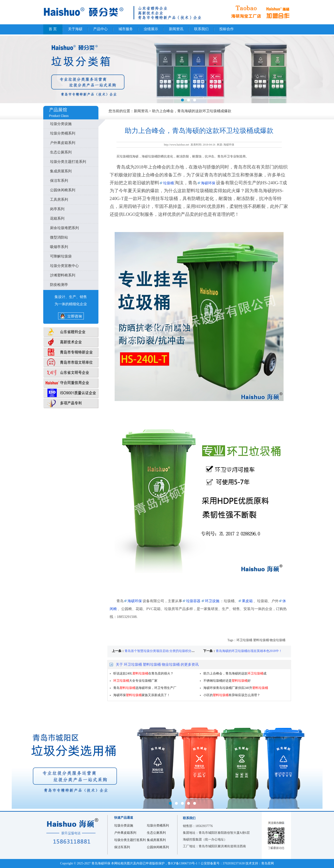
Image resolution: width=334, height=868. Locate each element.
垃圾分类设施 (61, 124)
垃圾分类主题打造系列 (68, 162)
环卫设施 (212, 601)
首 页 (53, 29)
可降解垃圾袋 (61, 256)
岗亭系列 (57, 209)
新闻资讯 (176, 29)
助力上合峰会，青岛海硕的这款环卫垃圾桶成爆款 (192, 111)
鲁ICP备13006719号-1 (183, 863)
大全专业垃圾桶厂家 (135, 681)
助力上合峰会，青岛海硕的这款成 (235, 673)
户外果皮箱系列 (63, 143)
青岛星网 (268, 863)
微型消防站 (59, 237)
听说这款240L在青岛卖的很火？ (143, 673)
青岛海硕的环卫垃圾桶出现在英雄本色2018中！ (249, 651)
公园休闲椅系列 (63, 190)
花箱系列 (57, 218)
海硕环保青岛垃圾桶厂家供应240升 (236, 688)
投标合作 (227, 29)
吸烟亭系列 (59, 247)
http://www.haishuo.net (177, 145)
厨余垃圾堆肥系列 (64, 228)
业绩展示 (151, 29)
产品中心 (100, 29)
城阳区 (167, 759)
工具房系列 (59, 199)
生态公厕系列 (61, 152)
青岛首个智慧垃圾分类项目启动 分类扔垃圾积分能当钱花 (164, 651)
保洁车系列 (59, 181)
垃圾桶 (168, 183)
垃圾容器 (193, 601)
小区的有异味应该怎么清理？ (232, 695)
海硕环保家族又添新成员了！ (142, 695)
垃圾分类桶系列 (63, 133)
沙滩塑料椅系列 (63, 275)
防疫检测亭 (59, 285)
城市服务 (126, 29)
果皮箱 (247, 601)
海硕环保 (208, 183)
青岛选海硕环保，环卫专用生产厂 (145, 688)
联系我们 (201, 29)
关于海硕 (75, 29)
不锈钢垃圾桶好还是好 (227, 681)
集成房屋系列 (61, 171)
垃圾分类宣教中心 (64, 266)
